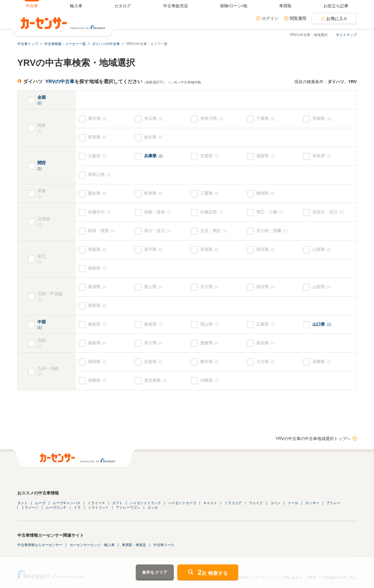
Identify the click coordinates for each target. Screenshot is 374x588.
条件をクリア (155, 572)
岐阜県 (153, 194)
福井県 (266, 287)
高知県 (266, 343)
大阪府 (97, 156)
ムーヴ (40, 503)
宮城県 (210, 250)
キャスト (210, 503)
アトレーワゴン (128, 507)
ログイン (270, 18)
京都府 (210, 156)
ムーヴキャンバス (66, 503)
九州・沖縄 (57, 372)
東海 (47, 194)
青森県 (97, 250)
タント (23, 503)
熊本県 (210, 362)
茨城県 (322, 119)
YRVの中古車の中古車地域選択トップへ (313, 439)
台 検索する (213, 572)
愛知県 (97, 194)
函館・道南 (158, 212)
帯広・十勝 (270, 212)
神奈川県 (212, 119)
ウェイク (256, 503)
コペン (275, 503)
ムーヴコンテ (56, 507)
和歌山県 (99, 175)
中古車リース (164, 545)
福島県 (97, 268)
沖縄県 (210, 381)
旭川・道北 (158, 231)
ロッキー (312, 503)
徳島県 (97, 343)
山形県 (322, 250)
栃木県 (153, 137)
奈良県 (322, 156)
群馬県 (97, 137)
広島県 (266, 324)
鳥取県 (97, 324)
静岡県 (266, 194)
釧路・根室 (101, 231)
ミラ (77, 507)
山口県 (322, 324)
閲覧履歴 (298, 18)
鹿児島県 (155, 381)
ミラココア (233, 503)
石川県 (210, 287)
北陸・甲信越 (57, 297)
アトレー (333, 503)
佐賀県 (153, 362)
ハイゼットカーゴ (182, 503)
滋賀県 (266, 156)
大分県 (266, 362)
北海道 (57, 222)
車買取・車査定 (134, 545)
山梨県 (322, 287)
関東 (57, 128)
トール (293, 503)
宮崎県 (97, 381)
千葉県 (266, 119)
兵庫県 (153, 156)
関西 (42, 166)
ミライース (96, 503)
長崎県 (322, 362)
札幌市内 (99, 212)
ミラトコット (98, 507)
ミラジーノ (30, 507)
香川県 (153, 343)
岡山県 (210, 324)
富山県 (153, 287)
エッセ (153, 507)
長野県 (97, 306)
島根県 (153, 324)
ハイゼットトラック (145, 503)
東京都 (97, 119)
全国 (42, 100)
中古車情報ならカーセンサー (40, 545)
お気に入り (337, 19)
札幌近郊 (212, 212)
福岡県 (97, 362)
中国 (42, 325)
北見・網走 (214, 231)
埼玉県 (153, 119)
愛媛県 (210, 343)
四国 (47, 344)
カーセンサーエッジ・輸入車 (92, 545)
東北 (57, 259)
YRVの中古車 (60, 81)
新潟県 (97, 287)
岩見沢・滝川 (328, 212)
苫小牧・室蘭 (272, 231)
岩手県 (153, 250)
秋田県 (266, 250)
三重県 (210, 194)
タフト (117, 503)
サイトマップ (346, 35)
